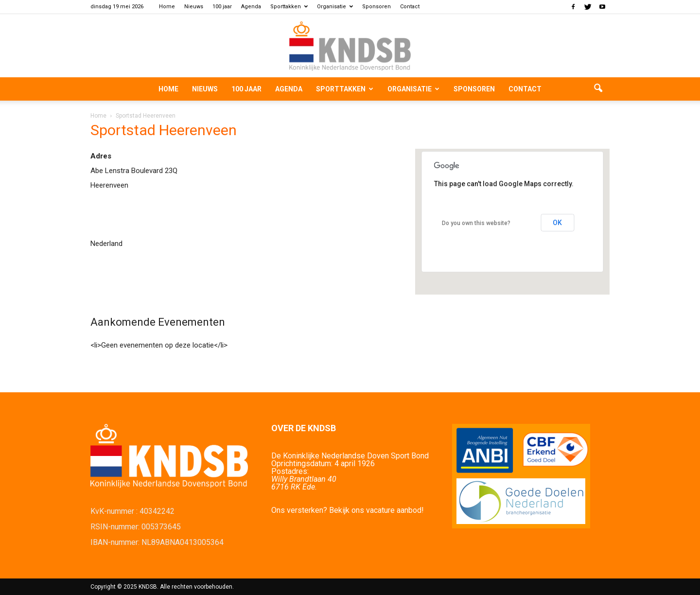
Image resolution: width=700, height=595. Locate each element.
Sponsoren (376, 7)
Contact (410, 7)
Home (167, 7)
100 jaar (222, 7)
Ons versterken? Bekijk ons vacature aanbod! (348, 510)
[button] (598, 89)
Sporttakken (289, 7)
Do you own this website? (476, 223)
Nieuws (194, 7)
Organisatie (335, 7)
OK (557, 223)
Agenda (251, 7)
